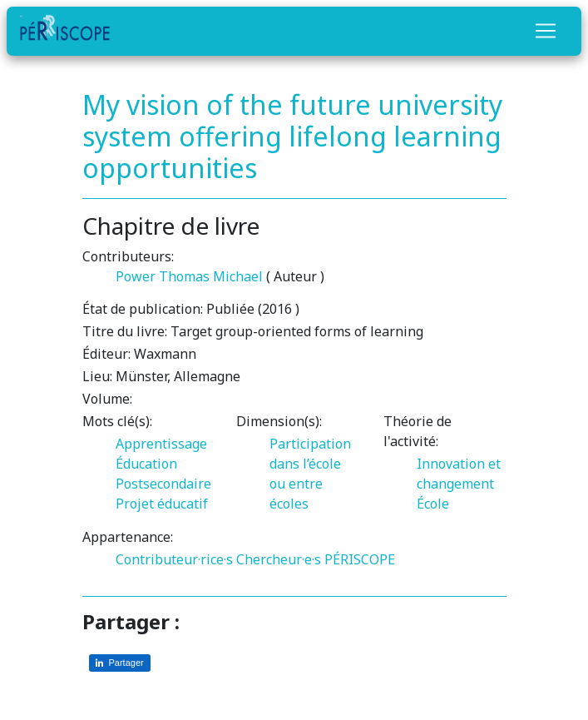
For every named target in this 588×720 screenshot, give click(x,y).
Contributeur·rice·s (174, 559)
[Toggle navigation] (546, 31)
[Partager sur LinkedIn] (120, 663)
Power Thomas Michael (189, 276)
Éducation (146, 464)
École (433, 504)
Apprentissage (161, 444)
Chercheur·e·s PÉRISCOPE (316, 559)
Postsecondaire (163, 484)
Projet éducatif (162, 504)
